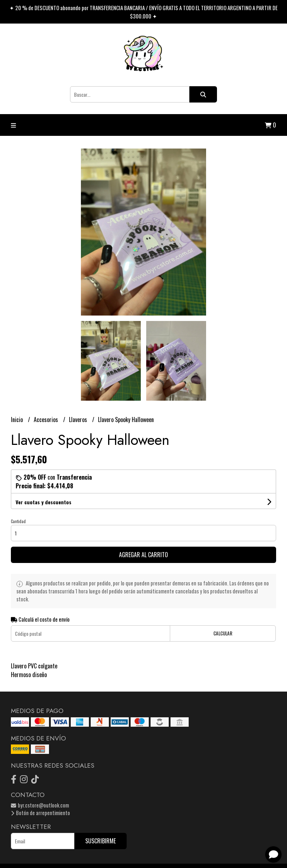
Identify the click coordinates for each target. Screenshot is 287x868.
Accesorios (47, 420)
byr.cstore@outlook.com (40, 805)
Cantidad (18, 521)
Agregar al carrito (143, 555)
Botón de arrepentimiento (40, 813)
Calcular (223, 633)
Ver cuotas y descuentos (44, 502)
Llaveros (79, 420)
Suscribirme (101, 841)
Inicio (18, 420)
